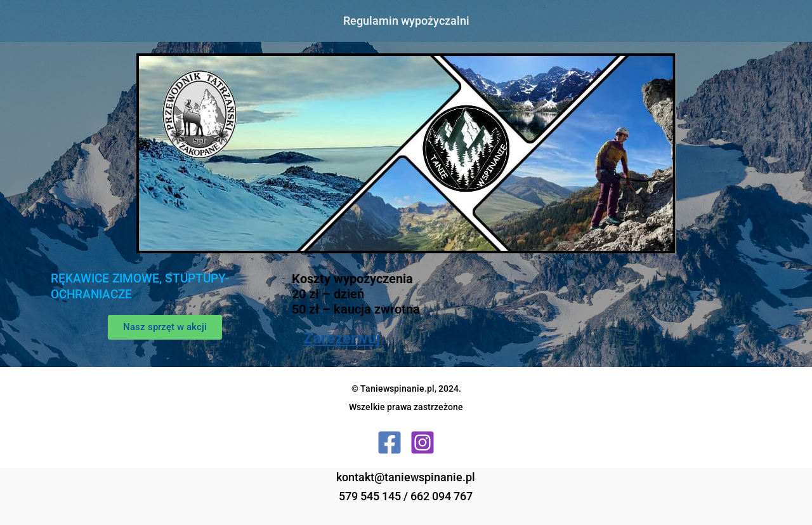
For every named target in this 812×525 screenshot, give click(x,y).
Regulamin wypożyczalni (406, 21)
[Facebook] (390, 442)
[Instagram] (422, 442)
